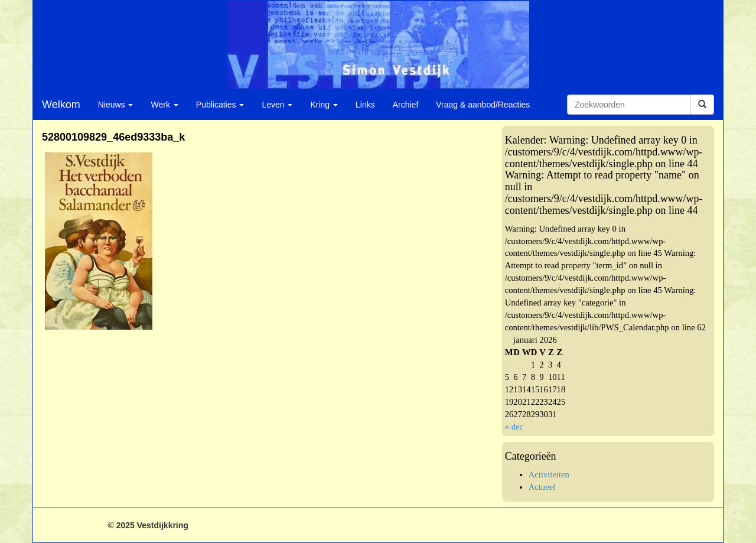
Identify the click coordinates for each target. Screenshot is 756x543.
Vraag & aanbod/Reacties (483, 105)
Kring (324, 105)
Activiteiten (549, 474)
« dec (514, 427)
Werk (164, 105)
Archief (406, 105)
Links (365, 105)
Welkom (61, 105)
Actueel (542, 487)
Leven (277, 105)
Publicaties (220, 105)
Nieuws (116, 105)
